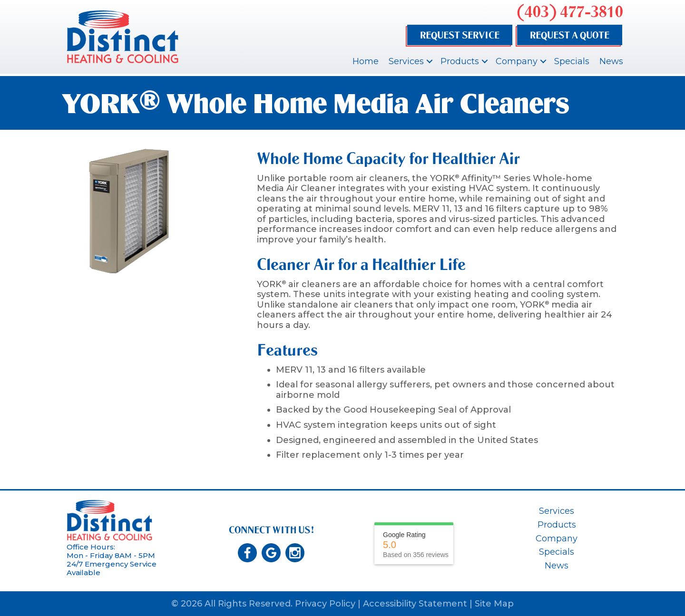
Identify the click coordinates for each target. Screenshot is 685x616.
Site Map (494, 604)
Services (406, 61)
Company (517, 61)
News (611, 61)
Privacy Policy (325, 604)
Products (460, 61)
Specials (572, 61)
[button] (430, 61)
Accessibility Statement (415, 604)
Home (366, 61)
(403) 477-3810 (570, 12)
